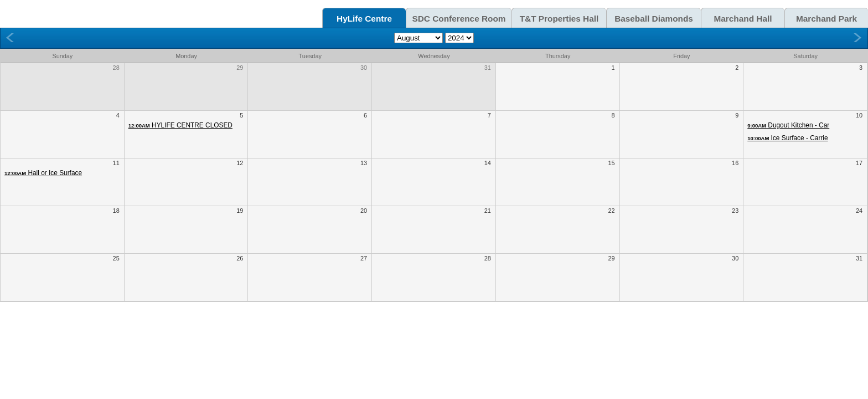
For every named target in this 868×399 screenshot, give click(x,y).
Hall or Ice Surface (43, 173)
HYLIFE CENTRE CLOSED (180, 125)
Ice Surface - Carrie (787, 138)
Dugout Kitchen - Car (788, 125)
